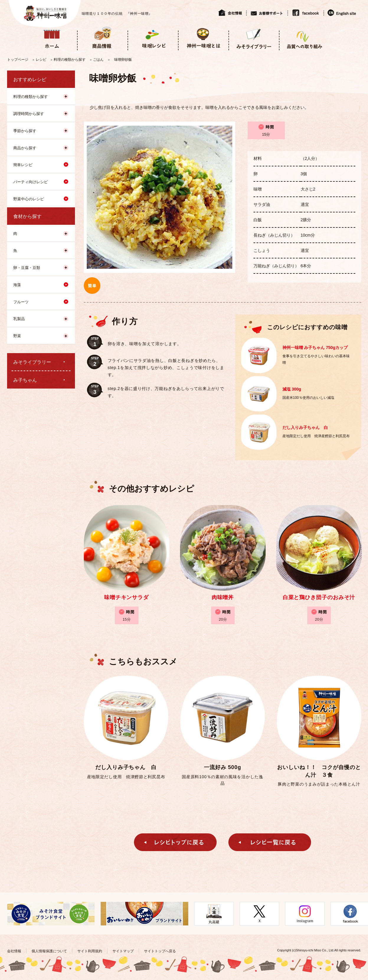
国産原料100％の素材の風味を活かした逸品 (222, 780)
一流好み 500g (223, 767)
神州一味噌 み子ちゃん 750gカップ (315, 348)
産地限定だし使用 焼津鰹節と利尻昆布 (126, 777)
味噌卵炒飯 (123, 60)
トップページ (18, 60)
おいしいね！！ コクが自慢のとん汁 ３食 (319, 771)
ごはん (98, 60)
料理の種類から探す (70, 60)
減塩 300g (292, 389)
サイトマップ (123, 951)
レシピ (41, 60)
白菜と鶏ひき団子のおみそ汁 (319, 597)
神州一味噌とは (203, 38)
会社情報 (232, 13)
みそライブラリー (254, 38)
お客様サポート (267, 13)
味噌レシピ (153, 38)
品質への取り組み (304, 38)
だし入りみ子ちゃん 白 (305, 427)
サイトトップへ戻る (160, 951)
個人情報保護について (49, 951)
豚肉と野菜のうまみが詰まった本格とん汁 (319, 784)
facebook (305, 13)
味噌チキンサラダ (126, 597)
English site (342, 13)
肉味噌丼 (223, 597)
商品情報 (102, 38)
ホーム (52, 38)
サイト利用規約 (90, 951)
